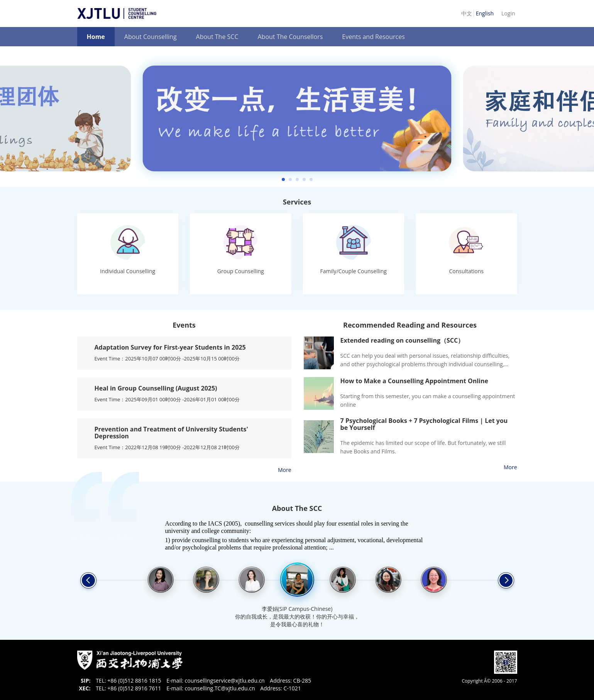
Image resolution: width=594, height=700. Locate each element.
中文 (467, 13)
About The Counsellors (290, 37)
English (485, 13)
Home (96, 37)
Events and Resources (373, 37)
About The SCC (217, 37)
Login (508, 13)
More (285, 470)
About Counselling (151, 37)
